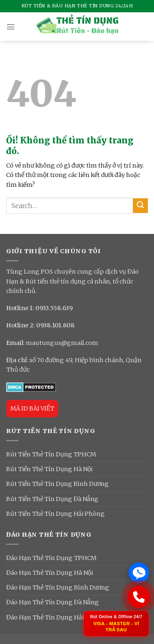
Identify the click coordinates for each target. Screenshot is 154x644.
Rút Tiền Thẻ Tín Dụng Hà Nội (49, 469)
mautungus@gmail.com (62, 343)
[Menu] (11, 27)
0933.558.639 (54, 308)
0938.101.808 (55, 325)
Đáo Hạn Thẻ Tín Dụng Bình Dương (58, 587)
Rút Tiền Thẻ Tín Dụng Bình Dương (57, 484)
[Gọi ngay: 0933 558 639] (139, 597)
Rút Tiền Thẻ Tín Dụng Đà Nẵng (52, 499)
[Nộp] (140, 206)
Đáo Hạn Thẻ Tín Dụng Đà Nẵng (53, 602)
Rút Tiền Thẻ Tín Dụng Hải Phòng (55, 514)
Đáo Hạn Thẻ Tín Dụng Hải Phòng (56, 617)
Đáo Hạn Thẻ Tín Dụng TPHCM (51, 558)
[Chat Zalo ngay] (139, 573)
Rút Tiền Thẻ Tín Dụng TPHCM (51, 454)
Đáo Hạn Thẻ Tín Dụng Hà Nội (49, 573)
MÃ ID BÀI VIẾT (32, 408)
